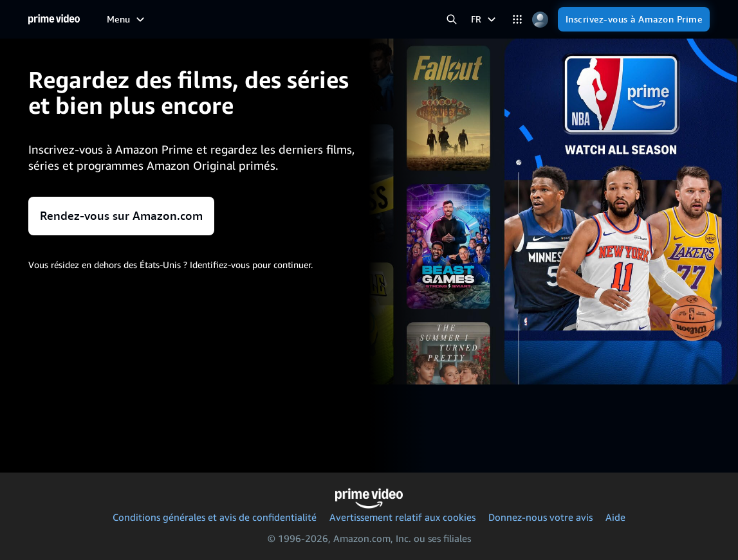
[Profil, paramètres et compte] (540, 20)
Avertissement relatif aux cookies (402, 517)
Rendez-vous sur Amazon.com (121, 216)
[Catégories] (518, 20)
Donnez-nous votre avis (540, 517)
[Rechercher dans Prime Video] (452, 20)
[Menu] (127, 19)
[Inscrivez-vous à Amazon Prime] (634, 19)
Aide (615, 517)
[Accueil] (54, 19)
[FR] (485, 19)
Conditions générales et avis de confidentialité (215, 517)
